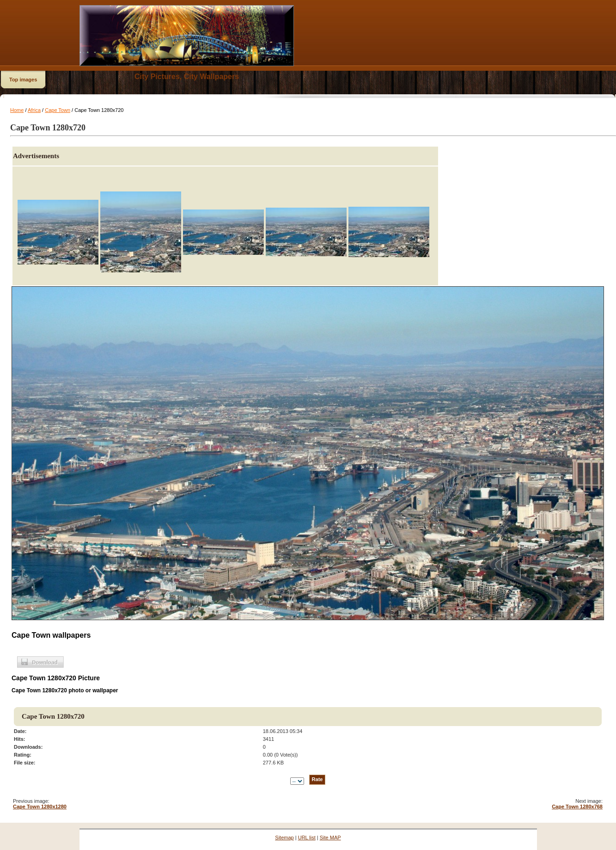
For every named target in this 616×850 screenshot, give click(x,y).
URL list (307, 838)
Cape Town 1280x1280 (40, 807)
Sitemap (284, 838)
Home (17, 110)
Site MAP (330, 838)
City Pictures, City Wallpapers (187, 77)
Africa (34, 110)
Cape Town (58, 110)
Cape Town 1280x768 (577, 807)
